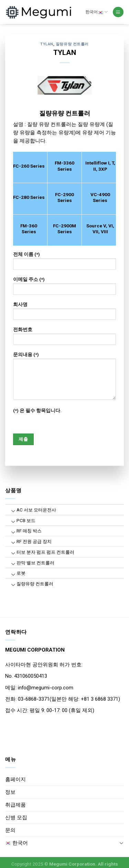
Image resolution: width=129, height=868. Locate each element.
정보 (10, 792)
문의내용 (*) (65, 378)
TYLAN (47, 44)
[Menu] (118, 12)
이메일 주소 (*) (65, 288)
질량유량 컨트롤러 (72, 44)
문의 (10, 830)
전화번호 (65, 338)
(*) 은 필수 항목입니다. (37, 410)
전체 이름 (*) (65, 263)
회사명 (65, 313)
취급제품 (15, 805)
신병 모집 (16, 818)
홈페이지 (15, 779)
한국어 (96, 12)
